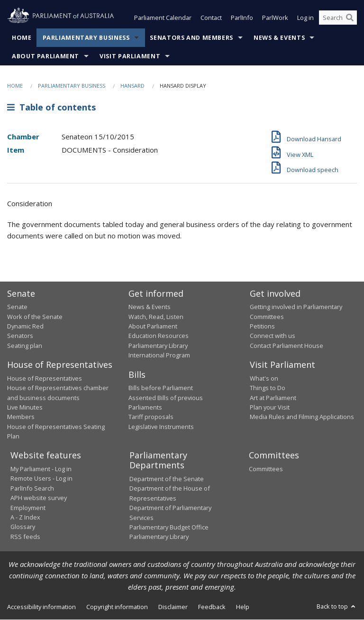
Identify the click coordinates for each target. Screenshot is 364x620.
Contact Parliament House (287, 346)
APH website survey (39, 498)
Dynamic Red (25, 326)
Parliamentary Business (86, 38)
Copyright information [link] (117, 607)
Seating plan (25, 346)
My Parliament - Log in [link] (41, 469)
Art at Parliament (273, 398)
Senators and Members (191, 38)
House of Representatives (45, 378)
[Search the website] (338, 18)
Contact (211, 18)
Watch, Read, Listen (156, 317)
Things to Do (268, 388)
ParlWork (275, 18)
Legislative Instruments (161, 427)
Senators (20, 336)
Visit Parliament (130, 56)
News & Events (279, 38)
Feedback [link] (212, 607)
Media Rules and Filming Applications (302, 417)
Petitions (262, 326)
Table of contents (51, 108)
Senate (17, 307)
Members (21, 417)
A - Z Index (25, 517)
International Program (159, 356)
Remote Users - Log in (41, 479)
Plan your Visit (270, 407)
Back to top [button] (337, 606)
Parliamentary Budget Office (169, 527)
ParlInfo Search (32, 488)
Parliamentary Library (158, 346)
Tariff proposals (151, 417)
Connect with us (273, 336)
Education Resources (159, 336)
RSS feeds (25, 537)
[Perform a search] (350, 18)
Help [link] (243, 607)
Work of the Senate (35, 317)
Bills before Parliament (161, 388)
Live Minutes (25, 407)
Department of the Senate (167, 479)
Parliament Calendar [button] (163, 18)
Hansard (132, 86)
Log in (305, 18)
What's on (264, 378)
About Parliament (45, 56)
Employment (28, 508)
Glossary (23, 527)
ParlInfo (242, 18)
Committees (266, 469)
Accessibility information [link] (41, 607)
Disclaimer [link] (173, 607)
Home (22, 38)
